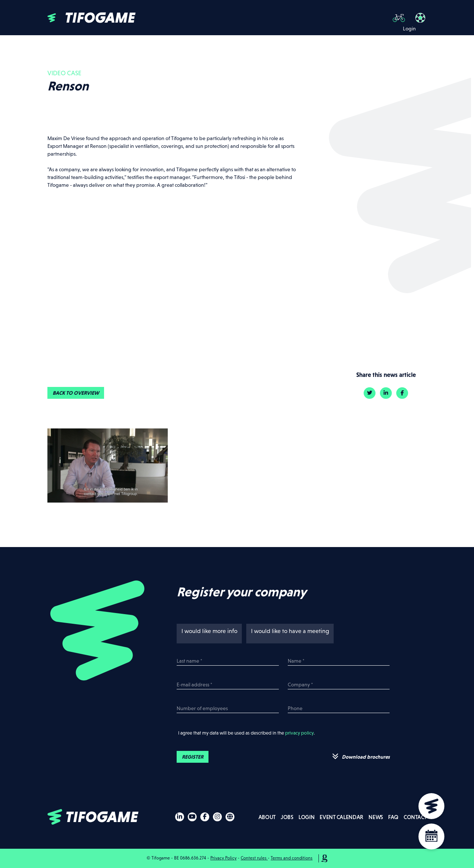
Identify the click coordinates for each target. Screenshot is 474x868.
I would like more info (207, 631)
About (267, 817)
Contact (415, 817)
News (376, 817)
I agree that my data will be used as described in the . (246, 733)
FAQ (393, 817)
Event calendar (341, 817)
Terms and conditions (292, 858)
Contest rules (254, 858)
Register (193, 757)
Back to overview (76, 393)
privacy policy (299, 733)
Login (307, 817)
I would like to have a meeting (288, 631)
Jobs (287, 817)
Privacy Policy (223, 858)
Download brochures (361, 756)
